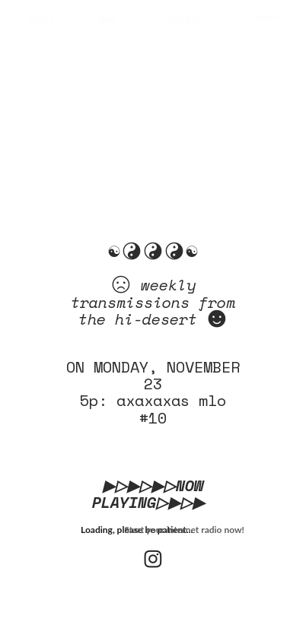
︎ (153, 559)
